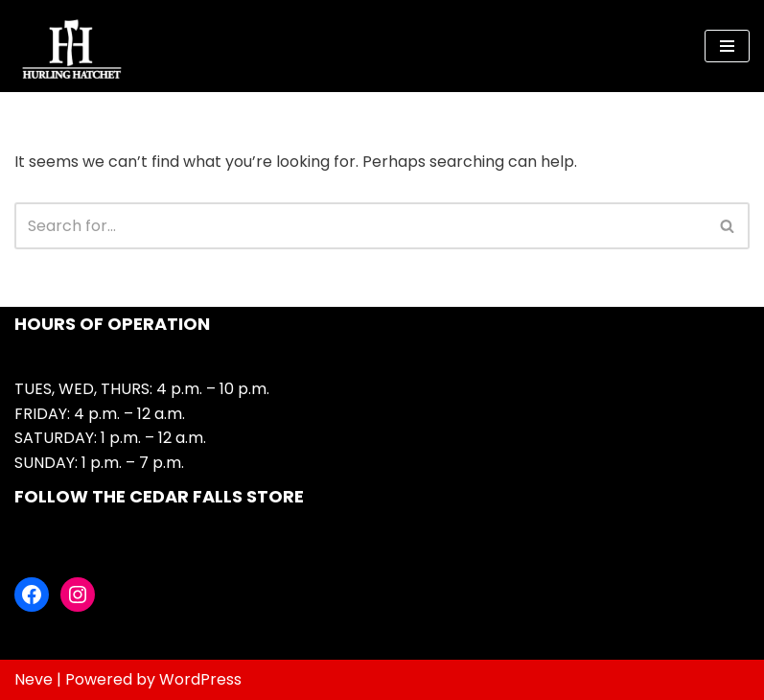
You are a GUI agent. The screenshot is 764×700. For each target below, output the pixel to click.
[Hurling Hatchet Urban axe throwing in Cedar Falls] (72, 46)
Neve (34, 679)
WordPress (200, 679)
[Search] (360, 226)
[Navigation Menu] (727, 46)
